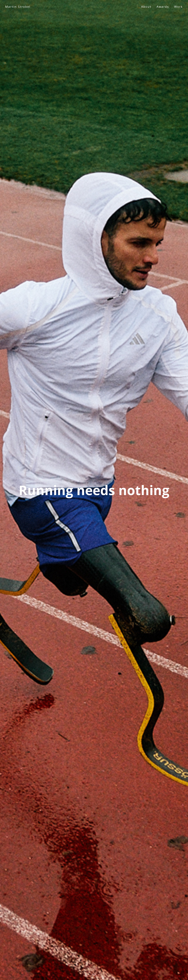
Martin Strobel (18, 7)
